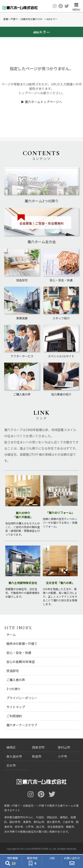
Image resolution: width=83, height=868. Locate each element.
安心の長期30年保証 (21, 662)
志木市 (11, 765)
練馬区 (11, 747)
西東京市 (38, 747)
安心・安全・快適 (19, 653)
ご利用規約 (14, 716)
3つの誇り (14, 689)
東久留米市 (14, 756)
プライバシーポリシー (22, 698)
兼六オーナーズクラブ (22, 725)
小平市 (62, 756)
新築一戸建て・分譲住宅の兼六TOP (23, 19)
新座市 (37, 756)
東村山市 (64, 747)
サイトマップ (16, 707)
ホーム (11, 635)
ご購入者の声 (16, 680)
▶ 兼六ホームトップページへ (41, 102)
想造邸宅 (13, 671)
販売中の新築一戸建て (22, 644)
